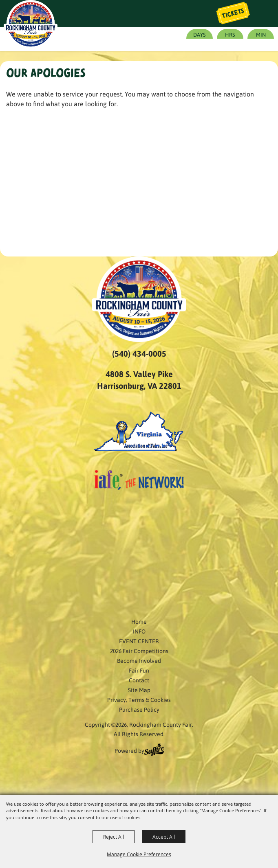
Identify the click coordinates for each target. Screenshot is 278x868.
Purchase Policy (139, 709)
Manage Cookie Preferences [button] (139, 854)
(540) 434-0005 (139, 353)
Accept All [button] (164, 837)
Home (139, 621)
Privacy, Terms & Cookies (139, 699)
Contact (139, 680)
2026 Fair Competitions (139, 651)
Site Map (139, 690)
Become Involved (139, 660)
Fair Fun (139, 670)
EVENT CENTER (139, 641)
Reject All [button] (114, 837)
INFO (139, 631)
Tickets (233, 13)
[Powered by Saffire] (154, 750)
